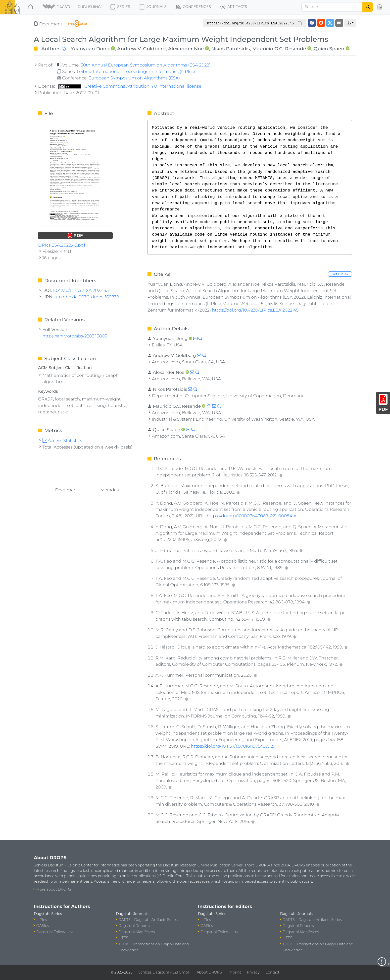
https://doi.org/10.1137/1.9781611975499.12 (232, 746)
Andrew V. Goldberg (141, 49)
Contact (272, 972)
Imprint (234, 972)
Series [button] (120, 7)
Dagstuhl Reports (134, 926)
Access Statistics (62, 440)
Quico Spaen (329, 49)
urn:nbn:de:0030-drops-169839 (87, 297)
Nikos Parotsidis (230, 49)
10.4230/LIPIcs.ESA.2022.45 (81, 290)
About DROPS (209, 972)
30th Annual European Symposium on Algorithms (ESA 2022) (146, 65)
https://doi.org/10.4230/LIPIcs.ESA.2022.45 (255, 310)
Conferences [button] (193, 7)
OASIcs (43, 926)
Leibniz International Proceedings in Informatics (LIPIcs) (136, 71)
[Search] (332, 7)
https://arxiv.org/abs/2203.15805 (75, 336)
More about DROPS (54, 889)
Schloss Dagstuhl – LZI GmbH (164, 972)
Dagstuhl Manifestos (137, 932)
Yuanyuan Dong (90, 49)
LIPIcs (42, 920)
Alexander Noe (186, 49)
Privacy (253, 972)
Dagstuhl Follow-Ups (55, 932)
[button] (72, 7)
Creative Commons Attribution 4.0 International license (130, 86)
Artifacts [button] (234, 7)
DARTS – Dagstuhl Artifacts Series (148, 920)
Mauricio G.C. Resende (279, 49)
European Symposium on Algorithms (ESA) (134, 78)
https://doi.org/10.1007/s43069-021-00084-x (251, 516)
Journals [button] (153, 7)
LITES (123, 938)
